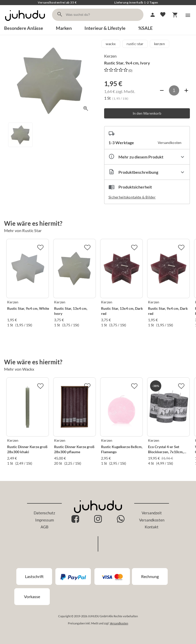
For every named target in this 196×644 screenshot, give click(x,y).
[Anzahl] (174, 90)
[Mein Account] (153, 15)
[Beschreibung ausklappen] (147, 172)
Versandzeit (152, 513)
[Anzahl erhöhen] (186, 90)
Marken (64, 28)
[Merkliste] (163, 15)
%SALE (145, 28)
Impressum (45, 520)
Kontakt (152, 527)
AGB (45, 527)
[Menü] (188, 15)
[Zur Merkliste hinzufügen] (40, 247)
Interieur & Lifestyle (105, 28)
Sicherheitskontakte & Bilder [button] (132, 197)
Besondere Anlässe (24, 28)
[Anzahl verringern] (162, 90)
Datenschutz (44, 513)
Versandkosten (152, 520)
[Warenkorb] (175, 15)
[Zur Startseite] (25, 22)
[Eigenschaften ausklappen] (147, 157)
